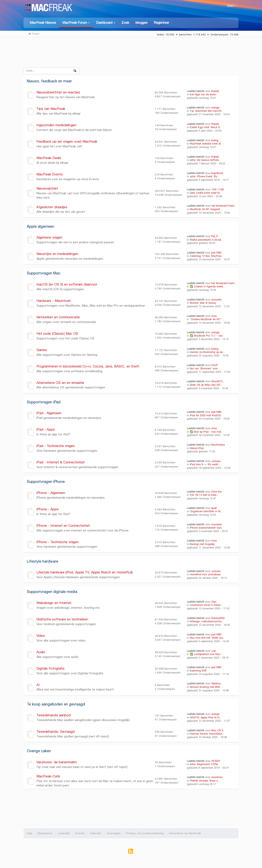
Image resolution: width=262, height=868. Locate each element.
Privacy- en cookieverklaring (145, 833)
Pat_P (215, 236)
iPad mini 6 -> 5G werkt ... (205, 464)
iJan (214, 651)
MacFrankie (218, 445)
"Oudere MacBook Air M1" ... (207, 319)
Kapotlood (217, 173)
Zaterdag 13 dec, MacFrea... (206, 256)
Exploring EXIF (198, 671)
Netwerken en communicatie (58, 317)
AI (38, 685)
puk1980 (216, 253)
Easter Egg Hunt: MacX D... (206, 127)
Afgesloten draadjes (52, 207)
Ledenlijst (64, 833)
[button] (76, 23)
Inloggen (141, 23)
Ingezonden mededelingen (56, 125)
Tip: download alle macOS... (206, 111)
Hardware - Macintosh (54, 301)
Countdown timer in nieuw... (206, 605)
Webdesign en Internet (54, 603)
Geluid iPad (197, 448)
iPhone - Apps (47, 509)
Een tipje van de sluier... (204, 94)
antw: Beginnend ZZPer (204, 764)
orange (215, 108)
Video (41, 636)
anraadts (216, 300)
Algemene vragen (49, 237)
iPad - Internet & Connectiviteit (61, 462)
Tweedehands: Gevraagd (55, 732)
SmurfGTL (217, 381)
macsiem (217, 524)
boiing (215, 140)
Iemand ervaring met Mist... (206, 687)
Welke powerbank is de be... (206, 240)
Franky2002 (218, 618)
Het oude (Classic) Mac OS (57, 334)
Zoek (125, 23)
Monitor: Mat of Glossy (203, 303)
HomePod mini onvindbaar (205, 574)
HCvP (215, 365)
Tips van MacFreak (51, 109)
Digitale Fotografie (50, 668)
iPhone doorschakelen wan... (207, 528)
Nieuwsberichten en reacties (58, 92)
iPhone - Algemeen (51, 493)
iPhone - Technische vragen (58, 542)
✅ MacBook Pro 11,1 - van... (207, 336)
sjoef (214, 508)
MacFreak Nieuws (43, 23)
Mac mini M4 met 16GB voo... (207, 638)
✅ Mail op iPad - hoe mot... (206, 432)
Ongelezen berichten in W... (206, 511)
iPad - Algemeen (49, 413)
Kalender (96, 833)
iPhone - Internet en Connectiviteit (64, 526)
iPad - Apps (46, 429)
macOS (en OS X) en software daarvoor (67, 284)
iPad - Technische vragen (56, 446)
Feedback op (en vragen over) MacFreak (67, 142)
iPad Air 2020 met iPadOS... (206, 415)
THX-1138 (217, 190)
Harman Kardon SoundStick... (207, 734)
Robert (215, 91)
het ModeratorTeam (223, 206)
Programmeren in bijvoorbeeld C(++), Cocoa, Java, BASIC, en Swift (88, 366)
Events (80, 833)
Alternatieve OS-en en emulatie (60, 383)
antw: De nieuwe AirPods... (205, 160)
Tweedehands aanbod (54, 715)
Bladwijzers (45, 833)
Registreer (161, 23)
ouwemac (217, 777)
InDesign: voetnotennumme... (207, 621)
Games (42, 350)
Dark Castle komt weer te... (206, 193)
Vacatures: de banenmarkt (57, 762)
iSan (214, 602)
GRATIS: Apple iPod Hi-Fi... (206, 718)
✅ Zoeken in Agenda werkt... (207, 287)
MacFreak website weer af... (206, 144)
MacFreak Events (50, 174)
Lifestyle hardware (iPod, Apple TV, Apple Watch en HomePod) (85, 572)
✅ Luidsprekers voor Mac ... (206, 654)
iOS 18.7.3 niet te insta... (204, 495)
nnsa (214, 316)
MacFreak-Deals (49, 158)
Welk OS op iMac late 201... (206, 385)
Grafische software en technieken (62, 619)
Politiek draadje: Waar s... (205, 781)
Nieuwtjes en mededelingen (57, 254)
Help (29, 833)
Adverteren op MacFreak (185, 833)
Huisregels (114, 833)
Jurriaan (216, 461)
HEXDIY (216, 761)
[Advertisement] (131, 54)
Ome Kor (216, 492)
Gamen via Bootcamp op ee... (207, 352)
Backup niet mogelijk (202, 544)
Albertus (216, 684)
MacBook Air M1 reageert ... (206, 209)
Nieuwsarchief (47, 188)
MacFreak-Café (48, 776)
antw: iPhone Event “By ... (205, 176)
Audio (41, 652)
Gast (232, 6)
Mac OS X (217, 730)
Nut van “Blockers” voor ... (205, 369)
